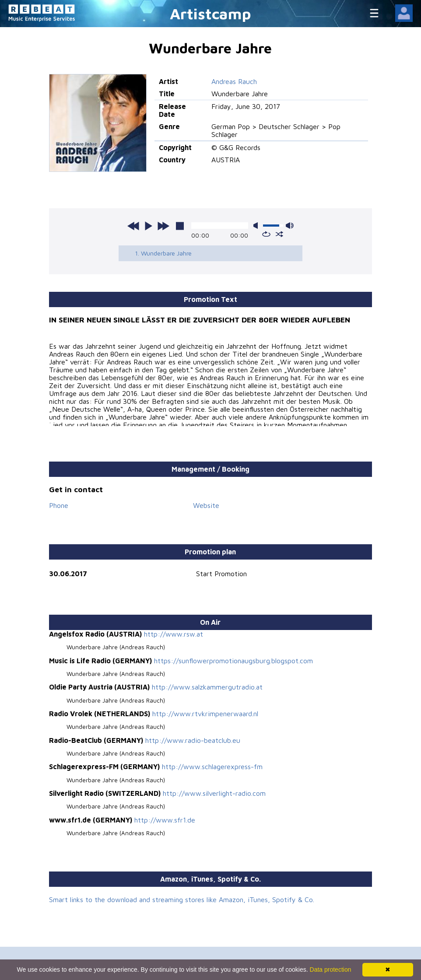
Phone (59, 505)
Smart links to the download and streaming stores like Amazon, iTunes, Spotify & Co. (182, 899)
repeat (266, 234)
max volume (290, 226)
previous (133, 226)
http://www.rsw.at (174, 634)
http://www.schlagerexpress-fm (212, 766)
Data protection (331, 969)
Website (206, 505)
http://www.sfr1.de (165, 820)
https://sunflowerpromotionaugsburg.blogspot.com (233, 661)
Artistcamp (210, 13)
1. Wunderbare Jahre (163, 253)
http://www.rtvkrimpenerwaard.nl (205, 714)
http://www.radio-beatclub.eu (193, 740)
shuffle (279, 234)
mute (257, 226)
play (148, 226)
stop (180, 226)
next (163, 226)
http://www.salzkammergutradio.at (207, 687)
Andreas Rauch (234, 81)
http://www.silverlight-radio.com (214, 793)
